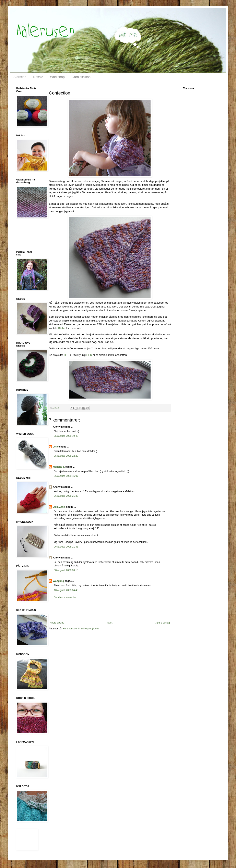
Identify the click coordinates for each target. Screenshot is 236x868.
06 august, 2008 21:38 (66, 496)
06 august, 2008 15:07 (66, 476)
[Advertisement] (110, 610)
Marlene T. (59, 467)
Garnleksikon (81, 77)
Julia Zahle (59, 507)
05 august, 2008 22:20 (66, 456)
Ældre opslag (163, 623)
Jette (56, 447)
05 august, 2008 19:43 (66, 436)
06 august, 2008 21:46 (66, 547)
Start (110, 623)
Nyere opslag (57, 623)
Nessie (38, 77)
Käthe (62, 328)
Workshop (57, 77)
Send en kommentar (65, 597)
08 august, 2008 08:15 (66, 570)
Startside (20, 77)
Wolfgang (58, 581)
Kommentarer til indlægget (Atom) (81, 629)
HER (67, 355)
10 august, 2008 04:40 (66, 590)
